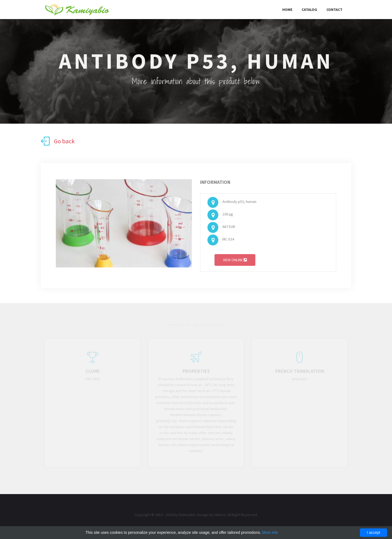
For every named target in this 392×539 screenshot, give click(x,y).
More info (270, 532)
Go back (58, 141)
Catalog (309, 10)
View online (235, 261)
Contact (334, 10)
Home (287, 10)
